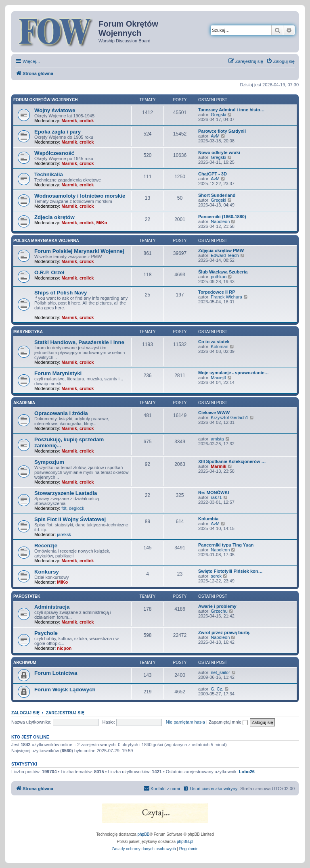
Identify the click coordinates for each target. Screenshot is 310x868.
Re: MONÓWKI (214, 492)
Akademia (24, 403)
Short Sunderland (217, 195)
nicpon (64, 648)
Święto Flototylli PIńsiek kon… (230, 571)
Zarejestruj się (65, 713)
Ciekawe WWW (214, 413)
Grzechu (219, 611)
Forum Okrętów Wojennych (45, 100)
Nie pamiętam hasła (185, 722)
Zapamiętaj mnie (228, 722)
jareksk (64, 534)
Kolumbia (208, 519)
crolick (87, 121)
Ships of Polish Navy (61, 293)
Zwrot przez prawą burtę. (224, 632)
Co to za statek (214, 342)
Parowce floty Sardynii (222, 131)
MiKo (102, 223)
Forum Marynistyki (58, 373)
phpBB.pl (185, 842)
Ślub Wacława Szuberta (223, 272)
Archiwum (25, 662)
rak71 (216, 497)
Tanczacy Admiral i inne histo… (231, 110)
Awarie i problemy (217, 606)
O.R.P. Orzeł (49, 272)
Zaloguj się (25, 713)
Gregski (218, 115)
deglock (77, 508)
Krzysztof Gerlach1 (229, 417)
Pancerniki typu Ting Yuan (226, 545)
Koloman (219, 346)
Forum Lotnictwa (56, 673)
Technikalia (49, 174)
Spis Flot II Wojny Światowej (70, 519)
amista (217, 439)
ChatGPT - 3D (213, 174)
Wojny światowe (55, 110)
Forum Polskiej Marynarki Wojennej (79, 251)
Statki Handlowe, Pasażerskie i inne (79, 342)
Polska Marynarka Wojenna (46, 241)
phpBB (144, 834)
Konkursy (47, 572)
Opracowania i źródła (61, 413)
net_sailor (220, 672)
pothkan (219, 277)
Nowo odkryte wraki (219, 152)
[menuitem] (280, 61)
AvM (215, 136)
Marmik (69, 121)
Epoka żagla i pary (58, 132)
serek (216, 576)
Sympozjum (49, 462)
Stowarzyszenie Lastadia (66, 493)
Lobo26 (247, 772)
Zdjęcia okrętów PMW (221, 250)
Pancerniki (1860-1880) (222, 217)
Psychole (46, 633)
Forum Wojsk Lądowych (65, 690)
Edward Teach (225, 255)
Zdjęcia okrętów (54, 217)
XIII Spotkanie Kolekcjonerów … (232, 461)
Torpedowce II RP (217, 292)
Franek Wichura (226, 297)
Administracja (52, 607)
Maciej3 (218, 378)
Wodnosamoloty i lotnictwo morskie (80, 196)
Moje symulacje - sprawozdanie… (234, 373)
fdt (64, 508)
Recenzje (46, 546)
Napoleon (220, 221)
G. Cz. (217, 689)
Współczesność (54, 153)
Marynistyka (28, 332)
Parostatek (27, 596)
